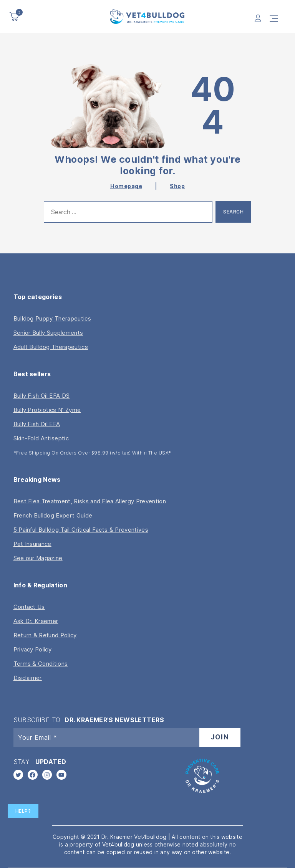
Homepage (126, 186)
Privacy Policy (32, 649)
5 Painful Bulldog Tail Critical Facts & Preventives (81, 530)
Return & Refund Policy (45, 635)
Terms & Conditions (41, 664)
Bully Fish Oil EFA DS (42, 396)
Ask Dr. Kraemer (36, 621)
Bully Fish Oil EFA (37, 424)
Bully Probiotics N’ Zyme (47, 410)
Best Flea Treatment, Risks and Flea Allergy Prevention (90, 501)
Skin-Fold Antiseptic (41, 438)
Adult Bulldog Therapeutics (51, 347)
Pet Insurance (32, 544)
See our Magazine (38, 558)
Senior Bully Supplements (48, 333)
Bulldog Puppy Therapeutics (52, 318)
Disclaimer (28, 678)
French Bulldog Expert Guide (53, 515)
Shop (177, 186)
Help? (23, 811)
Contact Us (29, 607)
